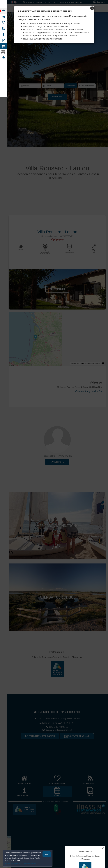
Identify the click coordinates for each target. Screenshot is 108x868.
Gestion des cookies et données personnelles (20, 863)
